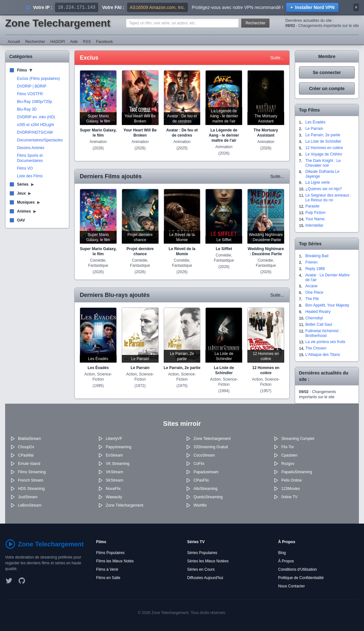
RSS (87, 42)
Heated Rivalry (318, 312)
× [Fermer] (356, 7)
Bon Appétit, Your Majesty (327, 305)
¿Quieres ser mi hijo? (324, 189)
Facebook (104, 42)
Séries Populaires (202, 553)
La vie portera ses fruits (325, 342)
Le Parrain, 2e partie (323, 135)
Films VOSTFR (30, 94)
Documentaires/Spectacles (40, 140)
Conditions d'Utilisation (298, 569)
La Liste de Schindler (323, 141)
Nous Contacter (291, 586)
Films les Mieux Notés (115, 561)
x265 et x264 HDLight (35, 125)
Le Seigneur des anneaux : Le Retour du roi (328, 198)
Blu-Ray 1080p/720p (34, 102)
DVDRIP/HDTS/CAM (35, 132)
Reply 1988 (315, 269)
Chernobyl (314, 318)
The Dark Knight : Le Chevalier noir (323, 163)
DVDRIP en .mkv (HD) (36, 117)
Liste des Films (30, 176)
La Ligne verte (318, 182)
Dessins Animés (31, 148)
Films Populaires (110, 553)
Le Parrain (314, 129)
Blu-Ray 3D (27, 109)
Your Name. (315, 219)
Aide (74, 42)
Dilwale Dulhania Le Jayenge (322, 174)
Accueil (14, 42)
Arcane (311, 286)
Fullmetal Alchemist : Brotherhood (323, 333)
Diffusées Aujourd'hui (205, 578)
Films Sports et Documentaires (30, 158)
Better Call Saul (319, 324)
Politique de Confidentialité (301, 578)
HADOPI (58, 42)
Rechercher (255, 23)
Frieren (311, 262)
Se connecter (327, 72)
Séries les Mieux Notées (208, 561)
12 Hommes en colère (324, 148)
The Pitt (312, 299)
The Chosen (316, 348)
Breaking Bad (317, 256)
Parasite (312, 206)
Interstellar (314, 225)
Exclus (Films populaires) (38, 79)
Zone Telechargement (58, 23)
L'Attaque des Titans (323, 355)
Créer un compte (327, 88)
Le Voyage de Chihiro (324, 154)
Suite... (277, 58)
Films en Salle (108, 578)
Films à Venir (107, 569)
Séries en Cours (201, 569)
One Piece (314, 292)
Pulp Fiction (315, 213)
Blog (282, 553)
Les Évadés (315, 122)
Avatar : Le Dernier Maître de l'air (327, 278)
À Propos (286, 561)
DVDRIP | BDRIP (32, 86)
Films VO (25, 168)
